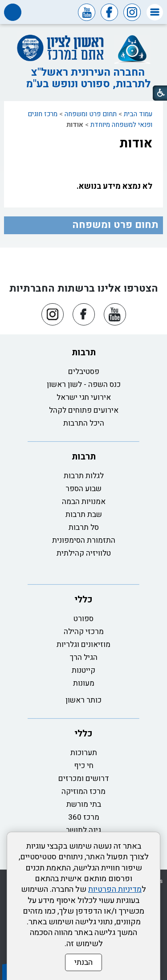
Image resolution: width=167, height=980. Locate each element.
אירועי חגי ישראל (84, 397)
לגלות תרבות (84, 476)
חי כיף (84, 766)
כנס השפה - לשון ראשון (84, 384)
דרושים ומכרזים (84, 779)
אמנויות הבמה (84, 502)
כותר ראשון (83, 700)
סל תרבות (84, 527)
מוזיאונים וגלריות (83, 645)
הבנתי (83, 962)
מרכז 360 (84, 817)
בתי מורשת (84, 804)
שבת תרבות (84, 514)
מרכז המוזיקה (83, 791)
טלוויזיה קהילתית (84, 553)
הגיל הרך (84, 657)
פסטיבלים (84, 372)
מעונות (84, 683)
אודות (136, 143)
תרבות (84, 352)
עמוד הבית (138, 114)
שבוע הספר (83, 489)
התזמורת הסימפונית (84, 540)
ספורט (83, 619)
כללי (83, 600)
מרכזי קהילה (84, 632)
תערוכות (84, 753)
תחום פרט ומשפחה (91, 114)
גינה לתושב (83, 830)
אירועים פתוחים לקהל (84, 410)
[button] (155, 12)
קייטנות (83, 670)
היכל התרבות (84, 423)
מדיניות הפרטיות (115, 889)
